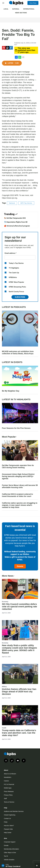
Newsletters (8, 777)
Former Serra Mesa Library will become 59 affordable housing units (20, 486)
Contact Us (7, 818)
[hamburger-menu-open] (3, 3)
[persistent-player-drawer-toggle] (37, 866)
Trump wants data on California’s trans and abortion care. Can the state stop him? (19, 733)
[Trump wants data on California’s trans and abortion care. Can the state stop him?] (20, 715)
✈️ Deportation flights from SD (16, 222)
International (29, 9)
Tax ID (6, 856)
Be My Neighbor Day (11, 391)
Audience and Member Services (14, 811)
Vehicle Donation (9, 860)
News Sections (21, 13)
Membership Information (11, 849)
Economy (5, 602)
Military (4, 687)
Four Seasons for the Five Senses (16, 428)
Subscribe (20, 297)
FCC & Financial (9, 784)
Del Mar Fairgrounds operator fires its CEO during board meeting (18, 466)
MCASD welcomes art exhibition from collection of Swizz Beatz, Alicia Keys (18, 352)
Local (6, 9)
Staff (5, 798)
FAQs (6, 822)
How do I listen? (9, 826)
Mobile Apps (8, 788)
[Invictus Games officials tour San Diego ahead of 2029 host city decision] (20, 674)
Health (4, 728)
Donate (20, 566)
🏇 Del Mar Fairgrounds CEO (15, 218)
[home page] (16, 3)
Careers (6, 781)
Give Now (33, 3)
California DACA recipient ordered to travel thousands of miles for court (17, 495)
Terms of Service (9, 802)
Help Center (8, 833)
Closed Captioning (10, 815)
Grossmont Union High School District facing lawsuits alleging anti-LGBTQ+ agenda (18, 476)
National (16, 9)
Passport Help (8, 829)
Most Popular (10, 437)
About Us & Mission (10, 774)
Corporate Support (10, 842)
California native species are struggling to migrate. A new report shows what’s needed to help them (20, 505)
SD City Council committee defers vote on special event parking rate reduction (20, 607)
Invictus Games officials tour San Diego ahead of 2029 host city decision (19, 692)
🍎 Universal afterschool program (17, 226)
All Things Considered (13, 866)
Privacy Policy (8, 795)
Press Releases (9, 791)
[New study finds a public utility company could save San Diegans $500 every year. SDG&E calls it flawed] (20, 630)
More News (8, 576)
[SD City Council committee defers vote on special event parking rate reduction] (20, 589)
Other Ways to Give (10, 853)
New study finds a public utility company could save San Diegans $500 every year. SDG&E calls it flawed (20, 649)
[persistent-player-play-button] (3, 866)
